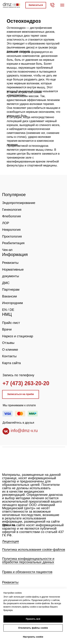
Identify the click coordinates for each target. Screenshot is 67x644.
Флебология (12, 216)
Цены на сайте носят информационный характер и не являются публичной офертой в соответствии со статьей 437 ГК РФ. (33, 530)
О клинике (10, 350)
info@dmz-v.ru (24, 431)
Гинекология (12, 210)
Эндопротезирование (19, 203)
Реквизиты (10, 263)
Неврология (11, 230)
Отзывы (8, 343)
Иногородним (13, 303)
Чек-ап (7, 250)
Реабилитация (13, 243)
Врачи (7, 329)
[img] (14, 184)
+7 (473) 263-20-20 (26, 383)
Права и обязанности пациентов (27, 572)
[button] (36, 5)
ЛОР (6, 223)
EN (4, 310)
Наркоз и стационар (18, 336)
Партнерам (11, 289)
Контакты (9, 356)
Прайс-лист (11, 323)
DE (12, 310)
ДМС (6, 283)
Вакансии (10, 296)
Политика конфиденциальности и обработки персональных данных (28, 560)
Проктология (12, 236)
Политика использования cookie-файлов (34, 550)
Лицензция (11, 541)
